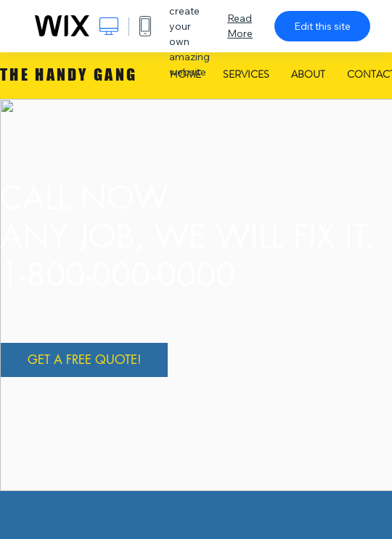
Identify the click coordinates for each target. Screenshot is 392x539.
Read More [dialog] (240, 26)
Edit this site (322, 26)
